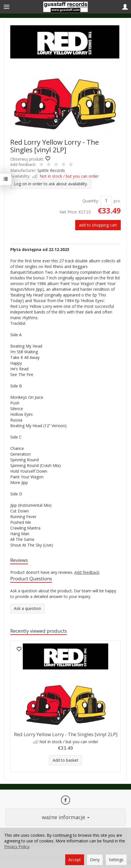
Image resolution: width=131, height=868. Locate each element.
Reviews (19, 560)
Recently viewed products (39, 631)
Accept (75, 860)
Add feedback (87, 572)
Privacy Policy (17, 847)
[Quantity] (106, 201)
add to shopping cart (98, 225)
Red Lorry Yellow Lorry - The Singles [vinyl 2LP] (66, 734)
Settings (116, 860)
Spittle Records (51, 170)
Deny (95, 860)
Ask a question (27, 608)
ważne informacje (66, 817)
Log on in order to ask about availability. (51, 184)
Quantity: (91, 201)
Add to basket (65, 760)
